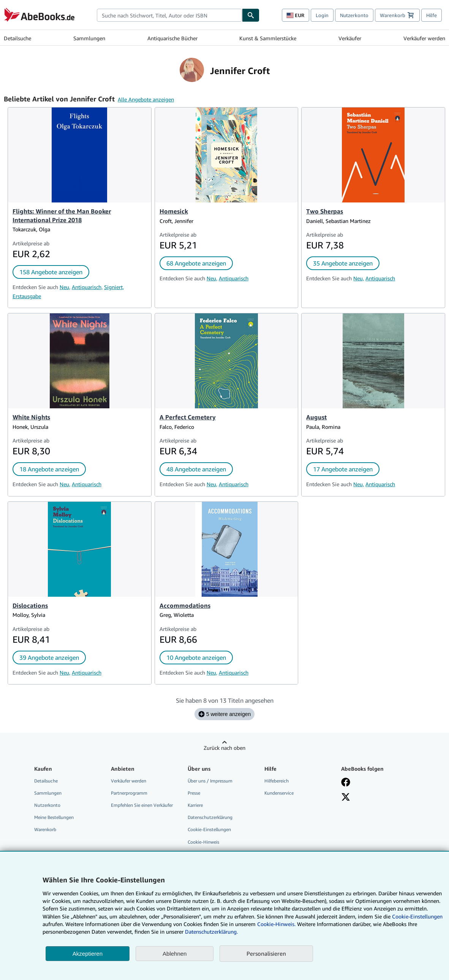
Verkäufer (350, 38)
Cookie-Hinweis (203, 842)
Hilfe (432, 15)
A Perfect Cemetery (188, 417)
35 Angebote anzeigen (343, 263)
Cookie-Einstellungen (417, 916)
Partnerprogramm (129, 793)
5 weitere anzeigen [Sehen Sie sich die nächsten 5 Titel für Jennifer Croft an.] (225, 714)
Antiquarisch (234, 278)
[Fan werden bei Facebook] (346, 782)
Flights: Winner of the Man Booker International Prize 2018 (62, 216)
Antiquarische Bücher (172, 38)
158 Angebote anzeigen (51, 272)
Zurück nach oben (224, 748)
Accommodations (185, 605)
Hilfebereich (277, 781)
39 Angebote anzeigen (49, 658)
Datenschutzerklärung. (211, 932)
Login (322, 15)
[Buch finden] (251, 15)
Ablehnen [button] (175, 954)
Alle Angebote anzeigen (146, 99)
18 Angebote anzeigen (49, 469)
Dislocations (30, 605)
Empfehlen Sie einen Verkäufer (142, 805)
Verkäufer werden (424, 38)
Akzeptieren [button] (88, 954)
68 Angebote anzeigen (196, 263)
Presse (194, 793)
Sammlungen (89, 38)
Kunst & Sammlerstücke (268, 38)
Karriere (195, 805)
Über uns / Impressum (210, 781)
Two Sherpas (325, 211)
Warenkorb (45, 829)
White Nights (31, 417)
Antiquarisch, (87, 287)
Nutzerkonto (354, 15)
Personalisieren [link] (266, 953)
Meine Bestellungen (54, 817)
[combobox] (169, 15)
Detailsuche (17, 38)
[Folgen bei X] (346, 797)
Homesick (174, 211)
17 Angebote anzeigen (343, 469)
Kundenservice (279, 793)
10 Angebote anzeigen (196, 658)
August (316, 417)
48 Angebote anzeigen (196, 469)
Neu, (65, 287)
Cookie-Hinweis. (276, 924)
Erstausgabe (27, 296)
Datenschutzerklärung (210, 817)
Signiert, (114, 287)
